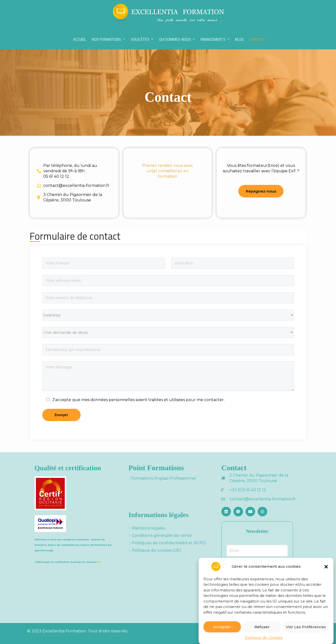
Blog (239, 39)
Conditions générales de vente (162, 536)
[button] (326, 568)
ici (99, 562)
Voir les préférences (306, 629)
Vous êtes (142, 39)
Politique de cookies (264, 639)
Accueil (80, 39)
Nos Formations (109, 39)
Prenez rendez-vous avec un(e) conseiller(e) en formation (168, 171)
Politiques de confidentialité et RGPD (169, 543)
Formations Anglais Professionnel (163, 478)
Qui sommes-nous (177, 39)
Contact (258, 39)
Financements (215, 39)
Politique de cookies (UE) (157, 550)
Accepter (222, 629)
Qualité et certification (68, 468)
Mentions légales (148, 528)
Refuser (262, 629)
